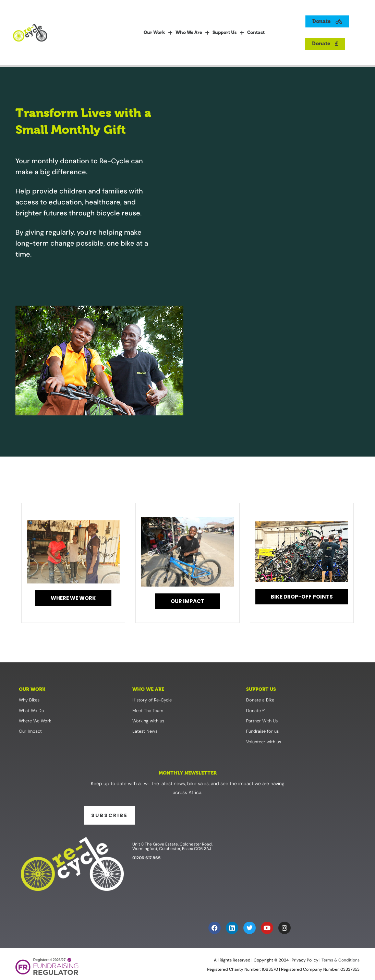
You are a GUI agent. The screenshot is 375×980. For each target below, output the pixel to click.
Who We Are (192, 33)
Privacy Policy (305, 960)
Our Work (158, 33)
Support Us (228, 33)
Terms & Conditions (340, 960)
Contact (256, 32)
